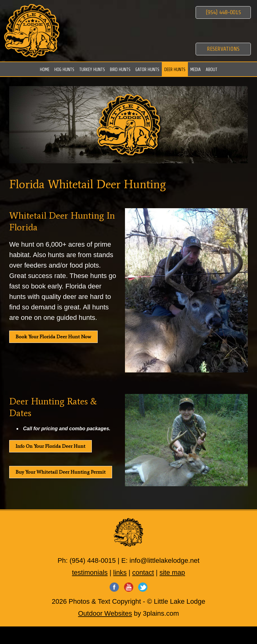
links (120, 572)
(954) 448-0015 (223, 12)
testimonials (90, 572)
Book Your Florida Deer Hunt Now (53, 337)
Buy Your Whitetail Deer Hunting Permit (61, 472)
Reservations (223, 49)
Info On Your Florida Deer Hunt (51, 446)
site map (172, 572)
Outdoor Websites (105, 613)
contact (143, 572)
